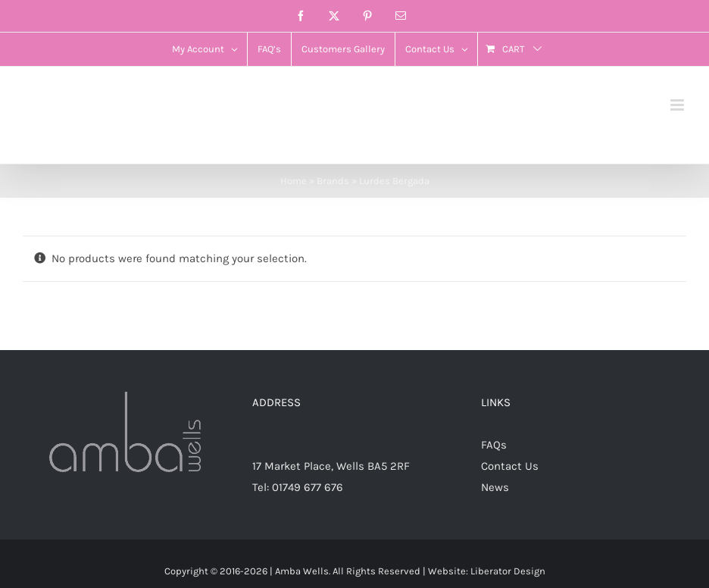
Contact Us (510, 466)
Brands (333, 181)
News (495, 487)
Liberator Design (508, 571)
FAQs (494, 445)
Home (294, 181)
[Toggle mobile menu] (678, 105)
